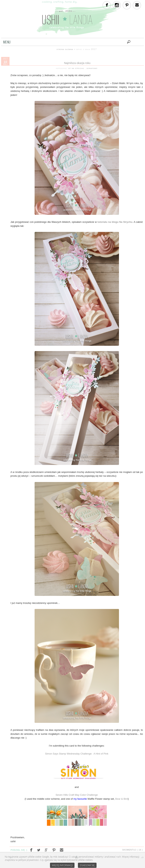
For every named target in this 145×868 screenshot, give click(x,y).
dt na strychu (77, 68)
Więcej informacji (62, 865)
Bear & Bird (122, 799)
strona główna (65, 49)
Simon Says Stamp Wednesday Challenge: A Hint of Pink (77, 754)
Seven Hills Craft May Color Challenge (77, 795)
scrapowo (92, 68)
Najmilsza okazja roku (77, 63)
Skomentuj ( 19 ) (132, 850)
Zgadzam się (87, 865)
